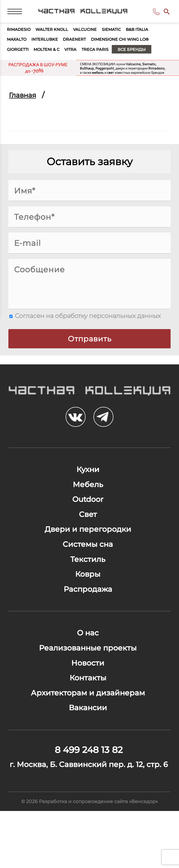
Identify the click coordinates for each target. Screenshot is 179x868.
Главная (24, 101)
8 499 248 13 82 (155, 13)
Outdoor (88, 517)
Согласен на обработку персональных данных (85, 322)
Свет (88, 534)
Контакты (88, 714)
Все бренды (148, 55)
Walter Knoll (57, 32)
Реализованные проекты (88, 681)
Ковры (88, 601)
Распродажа (88, 618)
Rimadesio (20, 32)
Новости (88, 697)
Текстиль (88, 584)
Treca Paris (107, 55)
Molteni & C (53, 55)
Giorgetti (20, 55)
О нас (88, 664)
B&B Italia (153, 32)
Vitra (80, 55)
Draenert (83, 44)
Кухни (88, 483)
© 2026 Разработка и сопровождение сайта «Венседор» (90, 857)
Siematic (124, 32)
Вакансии (88, 748)
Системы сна (88, 568)
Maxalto (18, 44)
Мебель (88, 500)
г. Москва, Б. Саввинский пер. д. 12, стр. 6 (89, 813)
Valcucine (95, 32)
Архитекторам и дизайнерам (88, 731)
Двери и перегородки (88, 551)
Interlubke (49, 44)
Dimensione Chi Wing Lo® (134, 44)
